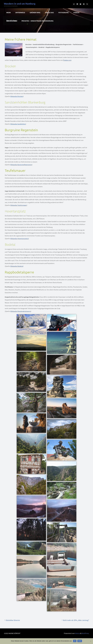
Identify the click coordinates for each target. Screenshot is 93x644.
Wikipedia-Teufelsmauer (19, 205)
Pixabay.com (67, 60)
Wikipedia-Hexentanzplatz (19, 239)
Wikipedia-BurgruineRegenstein (21, 165)
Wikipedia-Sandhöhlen (18, 124)
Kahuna (77, 633)
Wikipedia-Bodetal (17, 266)
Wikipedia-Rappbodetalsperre (21, 311)
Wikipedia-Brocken (17, 96)
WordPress (85, 633)
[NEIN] (91, 641)
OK (75, 641)
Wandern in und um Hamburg (20, 4)
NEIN (80, 641)
